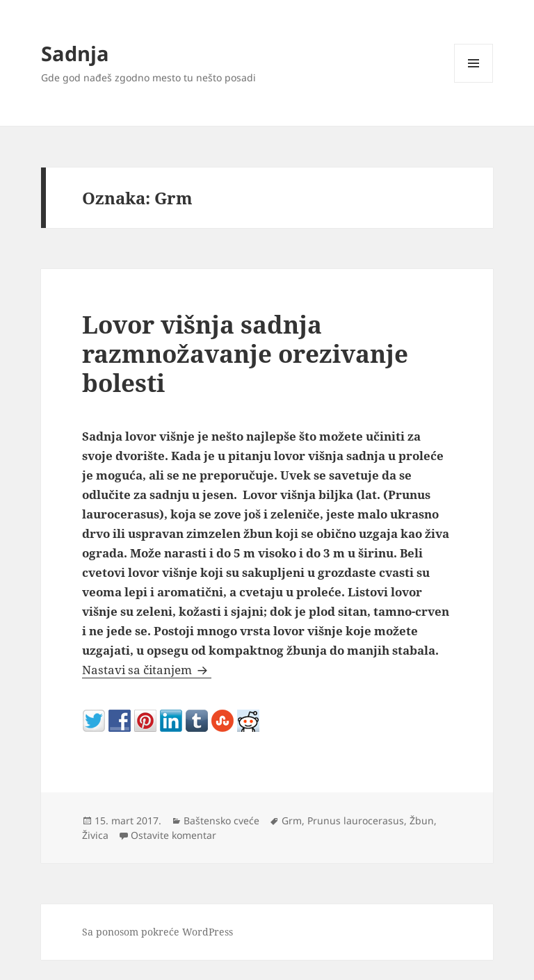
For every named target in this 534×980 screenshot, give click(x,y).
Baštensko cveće (221, 820)
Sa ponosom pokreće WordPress (157, 932)
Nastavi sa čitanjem (147, 670)
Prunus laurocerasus (356, 820)
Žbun (422, 820)
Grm (292, 820)
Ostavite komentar (173, 835)
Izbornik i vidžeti (474, 82)
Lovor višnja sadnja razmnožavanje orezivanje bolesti (245, 353)
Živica (95, 835)
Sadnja (75, 53)
